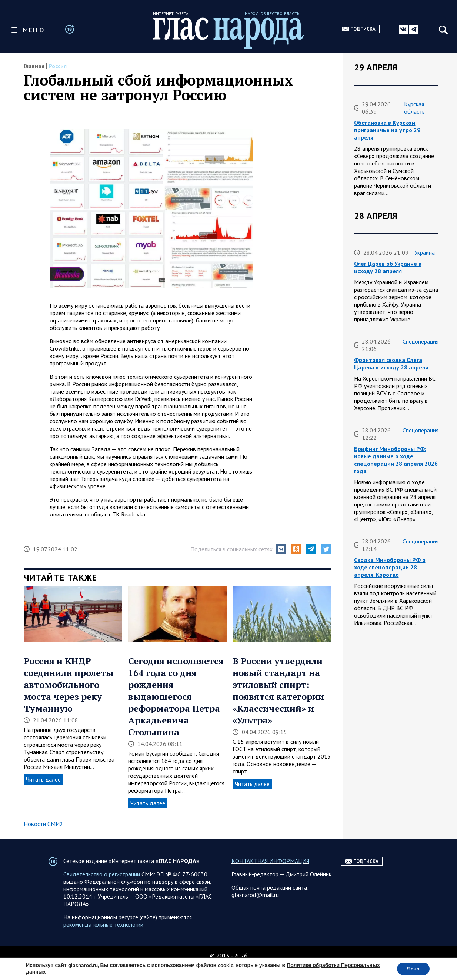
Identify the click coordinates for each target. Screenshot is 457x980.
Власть (423, 749)
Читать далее (43, 779)
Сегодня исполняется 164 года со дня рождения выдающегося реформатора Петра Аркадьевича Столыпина (176, 696)
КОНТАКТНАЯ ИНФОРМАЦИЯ (270, 876)
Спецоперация (421, 341)
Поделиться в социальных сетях (231, 549)
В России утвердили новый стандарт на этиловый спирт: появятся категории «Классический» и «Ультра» (278, 690)
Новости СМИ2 (43, 824)
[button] (281, 549)
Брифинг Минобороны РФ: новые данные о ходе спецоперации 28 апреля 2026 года (396, 460)
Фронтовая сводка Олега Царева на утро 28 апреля (390, 667)
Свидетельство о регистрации (102, 889)
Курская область (414, 108)
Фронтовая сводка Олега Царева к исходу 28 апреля (391, 364)
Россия (58, 66)
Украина (425, 252)
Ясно (412, 968)
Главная (34, 66)
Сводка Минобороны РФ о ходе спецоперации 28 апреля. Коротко (390, 567)
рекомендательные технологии (103, 939)
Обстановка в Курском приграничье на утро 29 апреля (387, 130)
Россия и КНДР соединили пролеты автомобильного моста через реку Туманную (69, 685)
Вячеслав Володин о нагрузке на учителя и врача (394, 763)
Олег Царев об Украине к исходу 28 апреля (388, 267)
